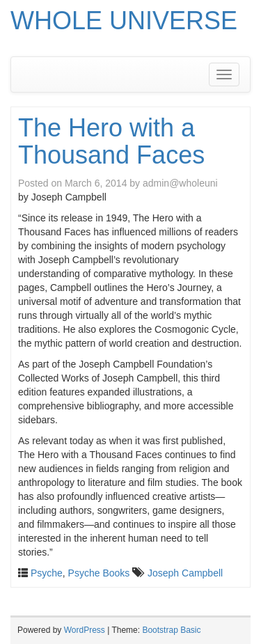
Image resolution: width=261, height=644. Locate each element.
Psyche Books (99, 573)
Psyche (47, 573)
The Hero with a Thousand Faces (111, 142)
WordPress (85, 630)
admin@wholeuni (180, 183)
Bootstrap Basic (171, 630)
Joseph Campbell (185, 573)
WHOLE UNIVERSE (124, 21)
